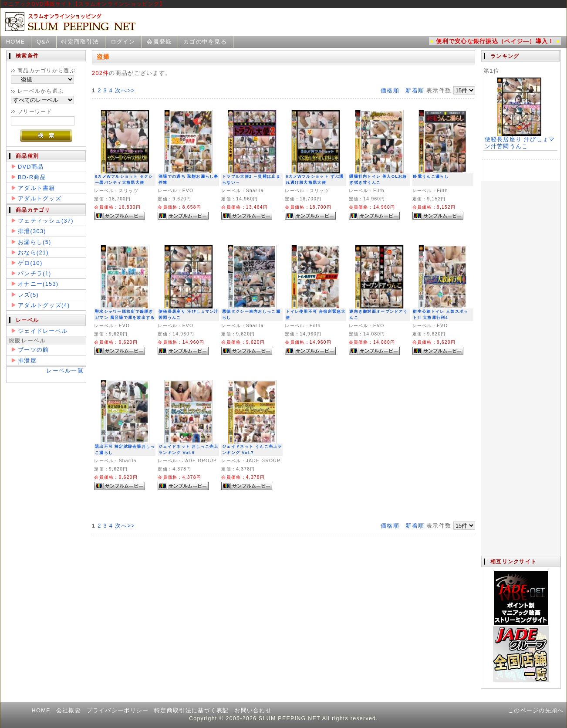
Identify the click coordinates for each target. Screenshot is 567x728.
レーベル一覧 (65, 371)
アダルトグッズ (40, 198)
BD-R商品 (32, 177)
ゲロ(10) (30, 263)
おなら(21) (33, 252)
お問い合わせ (253, 710)
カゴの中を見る (205, 42)
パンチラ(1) (35, 273)
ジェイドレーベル (43, 331)
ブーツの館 (33, 350)
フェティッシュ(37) (46, 221)
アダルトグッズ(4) (44, 305)
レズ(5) (28, 295)
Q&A (43, 42)
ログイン (123, 42)
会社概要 (69, 710)
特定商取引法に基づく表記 (191, 710)
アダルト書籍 (37, 188)
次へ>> (125, 90)
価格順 (390, 90)
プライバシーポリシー (118, 710)
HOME (16, 42)
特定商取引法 (80, 42)
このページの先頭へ (536, 710)
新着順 (415, 90)
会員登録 (159, 42)
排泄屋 (27, 361)
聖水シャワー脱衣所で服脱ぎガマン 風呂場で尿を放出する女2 (125, 318)
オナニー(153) (38, 284)
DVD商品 (31, 167)
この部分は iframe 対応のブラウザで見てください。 (520, 303)
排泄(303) (32, 231)
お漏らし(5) (35, 242)
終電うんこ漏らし (431, 176)
